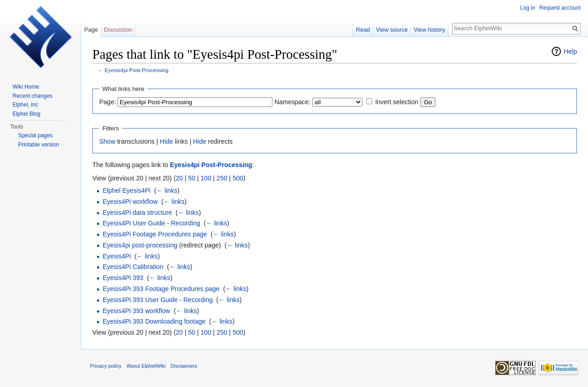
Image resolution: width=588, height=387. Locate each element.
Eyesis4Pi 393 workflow (136, 311)
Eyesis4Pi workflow (130, 202)
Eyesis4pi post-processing (140, 245)
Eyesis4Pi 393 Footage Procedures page (161, 289)
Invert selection (397, 102)
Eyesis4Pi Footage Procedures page (155, 234)
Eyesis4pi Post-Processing (137, 70)
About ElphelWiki (146, 366)
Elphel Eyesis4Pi (126, 191)
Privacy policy (106, 366)
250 (222, 178)
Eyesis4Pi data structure (137, 213)
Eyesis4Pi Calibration (133, 267)
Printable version (38, 145)
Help (570, 51)
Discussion (118, 30)
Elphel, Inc (25, 105)
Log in (528, 8)
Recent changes (32, 96)
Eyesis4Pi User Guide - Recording (151, 223)
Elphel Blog (26, 114)
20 (180, 178)
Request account (560, 8)
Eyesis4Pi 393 (123, 278)
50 (192, 178)
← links (167, 191)
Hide (167, 141)
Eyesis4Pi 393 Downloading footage (154, 321)
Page (91, 30)
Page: (108, 102)
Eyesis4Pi (116, 256)
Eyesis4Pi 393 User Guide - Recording (158, 300)
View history (429, 30)
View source (392, 30)
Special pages (35, 135)
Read (363, 30)
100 (206, 178)
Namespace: (292, 102)
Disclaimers (184, 366)
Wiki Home (26, 87)
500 (238, 178)
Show (107, 141)
